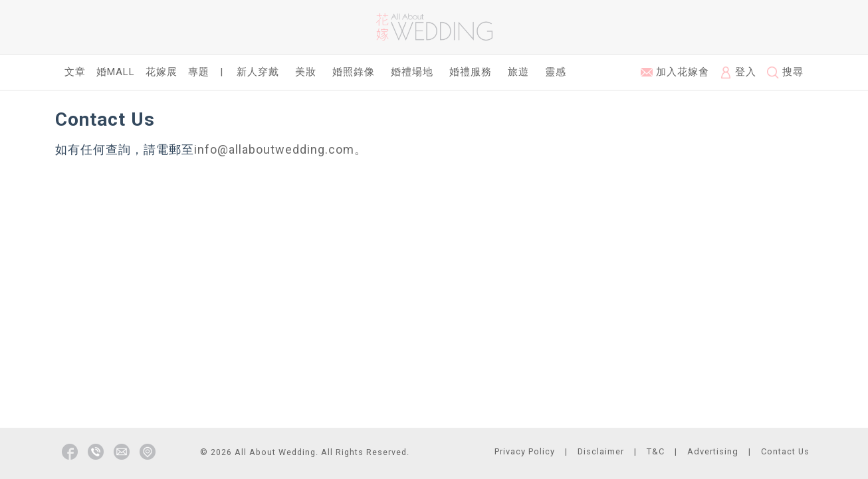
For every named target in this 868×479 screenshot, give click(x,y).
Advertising (713, 451)
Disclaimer (601, 451)
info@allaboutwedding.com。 (280, 149)
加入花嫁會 (675, 72)
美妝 (306, 72)
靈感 (556, 72)
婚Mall (116, 72)
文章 (75, 72)
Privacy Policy (525, 451)
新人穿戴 (258, 72)
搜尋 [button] (785, 72)
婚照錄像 (354, 72)
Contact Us (785, 451)
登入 (738, 72)
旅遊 (518, 72)
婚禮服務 (471, 72)
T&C (656, 451)
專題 (199, 72)
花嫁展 (162, 72)
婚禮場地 (412, 72)
